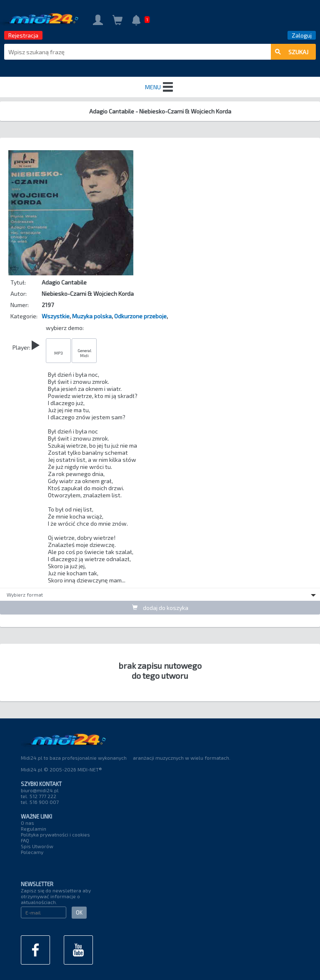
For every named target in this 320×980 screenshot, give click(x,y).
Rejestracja (23, 35)
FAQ (25, 840)
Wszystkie (56, 316)
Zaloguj (302, 35)
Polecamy (32, 852)
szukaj (292, 52)
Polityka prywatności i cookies (55, 834)
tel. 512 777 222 (39, 796)
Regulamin (34, 829)
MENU (160, 87)
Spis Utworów (37, 846)
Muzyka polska (92, 316)
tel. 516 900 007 (40, 802)
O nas (27, 823)
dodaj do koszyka (160, 608)
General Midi (84, 353)
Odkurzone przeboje (140, 316)
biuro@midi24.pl (40, 790)
